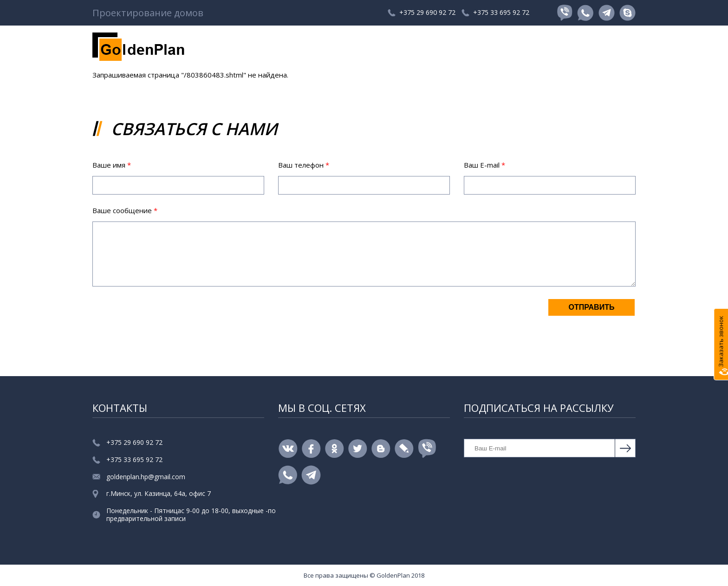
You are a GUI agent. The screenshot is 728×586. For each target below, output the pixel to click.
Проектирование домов (148, 13)
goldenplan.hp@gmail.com (146, 477)
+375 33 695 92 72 (498, 13)
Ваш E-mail (484, 165)
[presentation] (163, 316)
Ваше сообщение (125, 210)
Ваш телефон (304, 165)
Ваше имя (112, 165)
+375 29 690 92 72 (408, 13)
